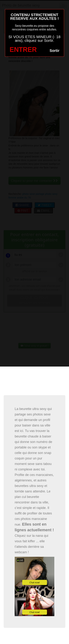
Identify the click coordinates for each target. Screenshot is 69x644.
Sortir (54, 51)
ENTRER (23, 50)
